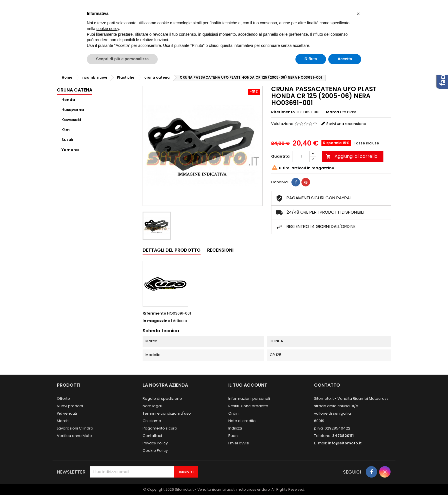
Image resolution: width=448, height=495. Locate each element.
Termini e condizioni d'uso (167, 413)
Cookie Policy (155, 451)
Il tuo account (248, 385)
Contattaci (152, 436)
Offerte (63, 398)
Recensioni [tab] (220, 250)
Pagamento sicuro (160, 428)
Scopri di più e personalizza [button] (122, 59)
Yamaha (70, 150)
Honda (68, 100)
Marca (333, 112)
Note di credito (242, 421)
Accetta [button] (345, 59)
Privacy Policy (155, 443)
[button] (358, 14)
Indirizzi (235, 428)
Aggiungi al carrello (352, 156)
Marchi (63, 421)
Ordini (234, 413)
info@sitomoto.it (345, 443)
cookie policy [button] (108, 29)
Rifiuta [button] (311, 59)
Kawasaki (71, 120)
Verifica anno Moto (74, 436)
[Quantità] (301, 156)
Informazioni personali (249, 398)
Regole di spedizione (162, 398)
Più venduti (67, 413)
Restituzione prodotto (248, 406)
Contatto (327, 385)
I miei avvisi (239, 443)
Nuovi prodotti (70, 406)
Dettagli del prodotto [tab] (172, 250)
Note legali (153, 406)
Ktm (66, 130)
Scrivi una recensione (346, 124)
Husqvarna (73, 110)
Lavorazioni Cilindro (75, 428)
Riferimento (283, 112)
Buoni (233, 436)
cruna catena (75, 90)
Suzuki (68, 140)
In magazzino (156, 321)
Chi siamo (152, 421)
